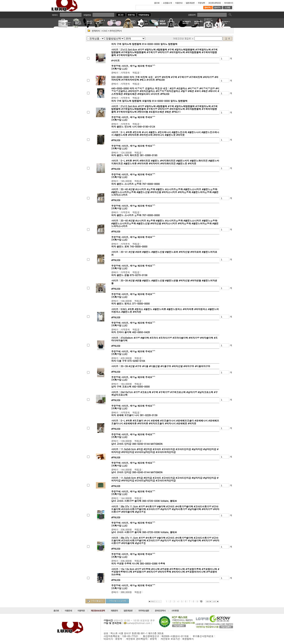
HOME (104, 31)
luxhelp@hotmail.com (139, 623)
